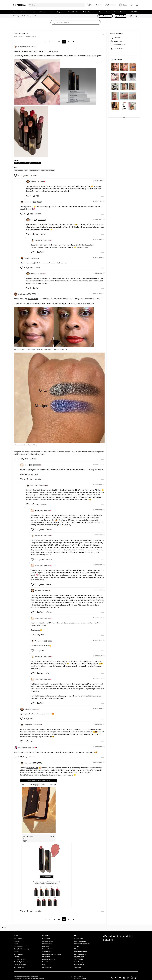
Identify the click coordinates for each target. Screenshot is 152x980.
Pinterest (128, 978)
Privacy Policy (18, 978)
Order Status (46, 946)
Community (16, 16)
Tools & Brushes (74, 12)
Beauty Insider (46, 939)
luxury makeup (19, 170)
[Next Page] (73, 42)
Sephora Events (18, 954)
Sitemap (41, 978)
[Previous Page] (45, 42)
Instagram (112, 978)
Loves (44, 965)
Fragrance (60, 12)
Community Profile (47, 944)
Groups (29, 16)
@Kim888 (30, 278)
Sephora (19, 5)
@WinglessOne (33, 470)
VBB (26, 170)
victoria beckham (34, 170)
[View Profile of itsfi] (34, 182)
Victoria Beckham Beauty (48, 170)
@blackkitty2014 (32, 768)
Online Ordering (79, 962)
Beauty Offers (46, 957)
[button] (37, 82)
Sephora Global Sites (20, 959)
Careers (16, 944)
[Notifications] (131, 16)
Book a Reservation (48, 967)
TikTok (136, 978)
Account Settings (47, 952)
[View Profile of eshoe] (29, 465)
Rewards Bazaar (47, 962)
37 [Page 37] (69, 42)
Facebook (116, 978)
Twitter (120, 978)
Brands (23, 12)
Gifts (108, 12)
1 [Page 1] (50, 42)
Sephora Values (18, 946)
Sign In (125, 5)
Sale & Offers (135, 12)
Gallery (35, 16)
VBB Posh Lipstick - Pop (61, 349)
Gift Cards (17, 957)
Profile (24, 16)
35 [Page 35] (59, 42)
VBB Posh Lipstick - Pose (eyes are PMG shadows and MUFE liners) (32, 349)
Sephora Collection (120, 12)
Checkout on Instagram (20, 965)
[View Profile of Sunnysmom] (24, 47)
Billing (76, 949)
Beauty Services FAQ (80, 954)
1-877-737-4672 (78, 977)
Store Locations (78, 959)
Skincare (42, 12)
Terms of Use (26, 978)
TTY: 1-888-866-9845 (80, 978)
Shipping (77, 946)
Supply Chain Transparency (21, 949)
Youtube (124, 978)
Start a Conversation (105, 16)
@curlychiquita (40, 186)
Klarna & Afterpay (79, 965)
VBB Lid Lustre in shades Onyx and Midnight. (26, 445)
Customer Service (79, 939)
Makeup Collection (35, 163)
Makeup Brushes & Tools (21, 163)
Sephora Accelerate (19, 967)
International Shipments (81, 952)
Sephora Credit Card (48, 941)
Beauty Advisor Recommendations (52, 954)
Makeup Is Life (23, 34)
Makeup (32, 12)
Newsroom (17, 941)
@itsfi (30, 207)
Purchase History (47, 949)
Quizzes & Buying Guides (49, 959)
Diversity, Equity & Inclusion (21, 962)
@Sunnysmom (32, 225)
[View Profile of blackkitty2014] (25, 747)
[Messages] (137, 16)
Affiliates (16, 952)
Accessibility (78, 967)
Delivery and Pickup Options (82, 944)
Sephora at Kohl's (79, 957)
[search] (57, 5)
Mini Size (99, 12)
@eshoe (36, 490)
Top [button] (5, 928)
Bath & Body (87, 12)
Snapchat (132, 978)
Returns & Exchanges (80, 941)
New (14, 12)
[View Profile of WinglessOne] (25, 294)
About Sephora (18, 939)
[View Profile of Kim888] (29, 258)
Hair (51, 12)
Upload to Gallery (120, 16)
